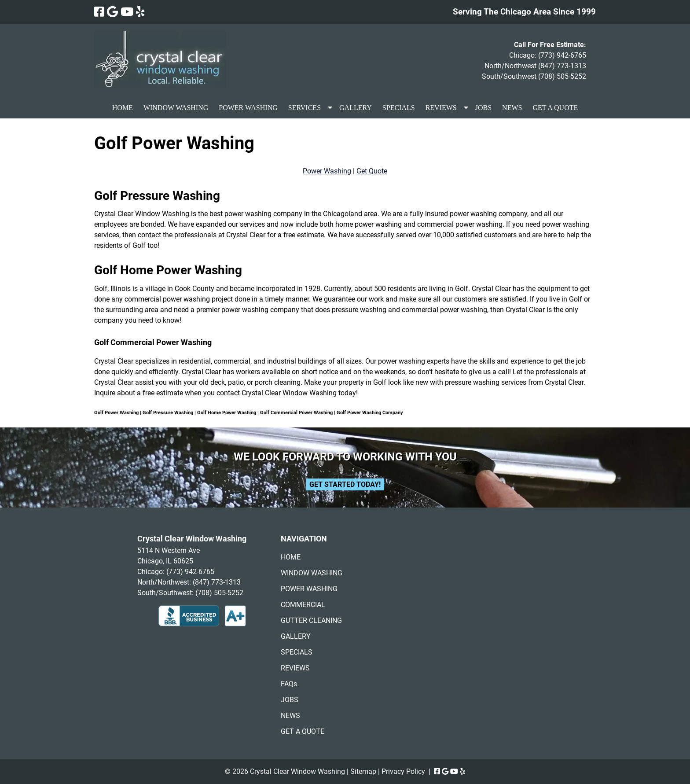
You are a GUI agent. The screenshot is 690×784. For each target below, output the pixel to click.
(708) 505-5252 (562, 76)
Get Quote (372, 171)
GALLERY (356, 108)
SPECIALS (399, 108)
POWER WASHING (248, 108)
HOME (123, 108)
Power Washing (327, 171)
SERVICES (305, 108)
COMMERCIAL (303, 605)
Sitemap (363, 771)
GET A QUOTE (555, 108)
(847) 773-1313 (562, 66)
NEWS (512, 108)
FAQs (289, 684)
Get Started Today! (345, 484)
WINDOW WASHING (176, 108)
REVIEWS (441, 108)
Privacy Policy (403, 771)
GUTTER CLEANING (311, 620)
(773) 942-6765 (562, 55)
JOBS (483, 108)
